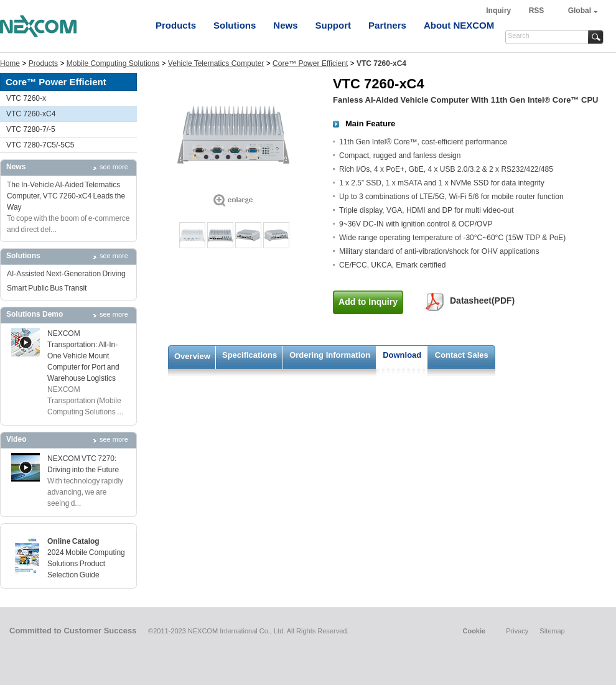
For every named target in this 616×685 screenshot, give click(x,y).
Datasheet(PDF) (482, 301)
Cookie (474, 631)
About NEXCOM (459, 25)
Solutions (235, 25)
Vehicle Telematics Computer (216, 63)
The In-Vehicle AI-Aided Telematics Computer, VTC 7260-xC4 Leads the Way (66, 196)
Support (334, 25)
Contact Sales (462, 355)
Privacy (517, 631)
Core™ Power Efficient (310, 63)
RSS (537, 11)
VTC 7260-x (26, 98)
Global (580, 11)
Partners (387, 25)
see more (114, 167)
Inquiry (499, 11)
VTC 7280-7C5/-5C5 (40, 145)
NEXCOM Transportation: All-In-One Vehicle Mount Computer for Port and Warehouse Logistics (83, 356)
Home (10, 63)
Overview (192, 356)
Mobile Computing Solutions (113, 63)
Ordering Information (330, 355)
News (285, 25)
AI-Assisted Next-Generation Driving (66, 274)
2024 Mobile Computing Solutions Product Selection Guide (86, 564)
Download (402, 355)
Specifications (250, 355)
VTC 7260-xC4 (31, 114)
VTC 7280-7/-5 (31, 129)
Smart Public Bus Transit (47, 288)
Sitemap (552, 631)
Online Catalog (73, 541)
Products (176, 25)
